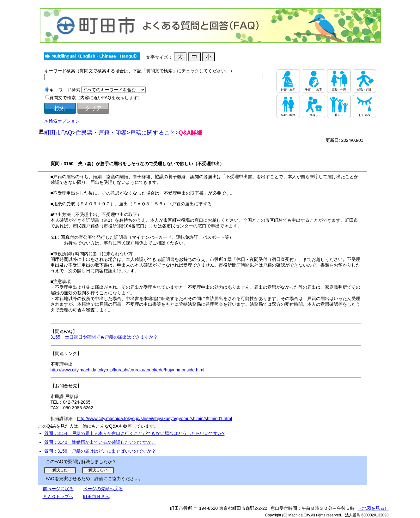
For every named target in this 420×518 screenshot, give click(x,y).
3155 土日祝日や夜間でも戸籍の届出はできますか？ (104, 337)
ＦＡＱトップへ (58, 497)
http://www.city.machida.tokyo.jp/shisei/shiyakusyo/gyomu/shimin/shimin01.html (155, 419)
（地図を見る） (373, 508)
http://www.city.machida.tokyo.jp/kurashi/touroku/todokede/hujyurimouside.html (128, 370)
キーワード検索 (65, 90)
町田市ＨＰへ (96, 497)
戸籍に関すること (153, 133)
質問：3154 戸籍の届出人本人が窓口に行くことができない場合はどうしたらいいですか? (134, 433)
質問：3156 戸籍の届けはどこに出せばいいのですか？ (100, 451)
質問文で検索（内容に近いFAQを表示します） (96, 98)
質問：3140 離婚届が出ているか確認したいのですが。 (100, 442)
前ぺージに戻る (58, 489)
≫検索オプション (62, 121)
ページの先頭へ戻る (103, 489)
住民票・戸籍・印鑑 (101, 133)
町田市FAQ (58, 133)
